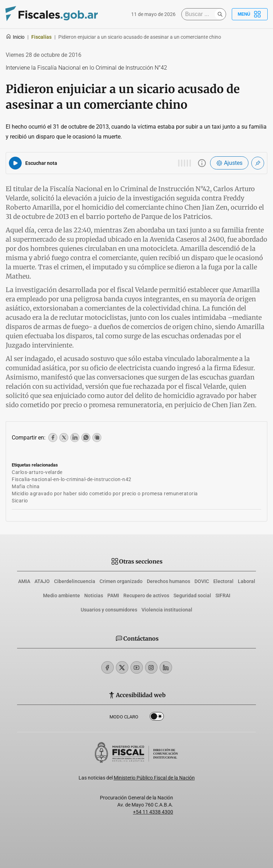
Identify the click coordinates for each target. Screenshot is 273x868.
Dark (157, 718)
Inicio (15, 37)
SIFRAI (223, 595)
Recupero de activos (146, 595)
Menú (250, 14)
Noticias (94, 595)
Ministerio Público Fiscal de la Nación (154, 778)
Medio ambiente (61, 595)
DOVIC (202, 581)
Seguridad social (192, 595)
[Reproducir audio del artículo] (15, 163)
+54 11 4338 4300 (153, 812)
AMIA (24, 581)
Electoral (223, 581)
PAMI (113, 595)
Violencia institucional (167, 610)
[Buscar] (200, 14)
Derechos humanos (168, 581)
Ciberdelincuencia (75, 581)
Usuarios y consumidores (109, 610)
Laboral (247, 581)
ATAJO (42, 581)
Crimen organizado (121, 581)
